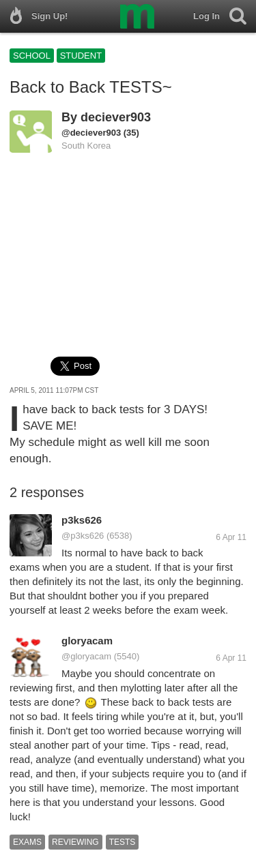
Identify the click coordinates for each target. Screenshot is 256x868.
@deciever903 (91, 133)
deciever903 (116, 117)
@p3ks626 (83, 536)
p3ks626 (82, 520)
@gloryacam (86, 656)
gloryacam (87, 641)
